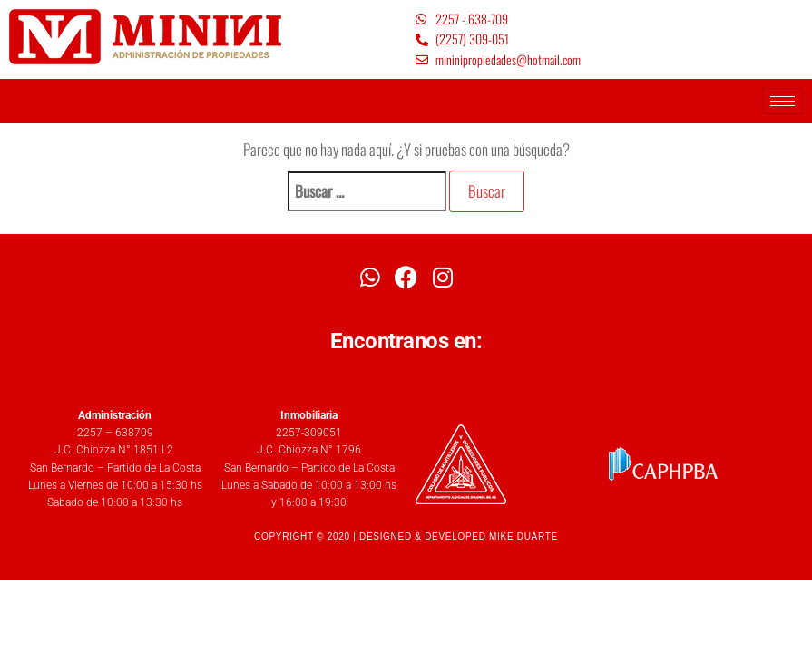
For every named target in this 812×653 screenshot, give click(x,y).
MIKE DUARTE (523, 536)
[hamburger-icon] (783, 101)
